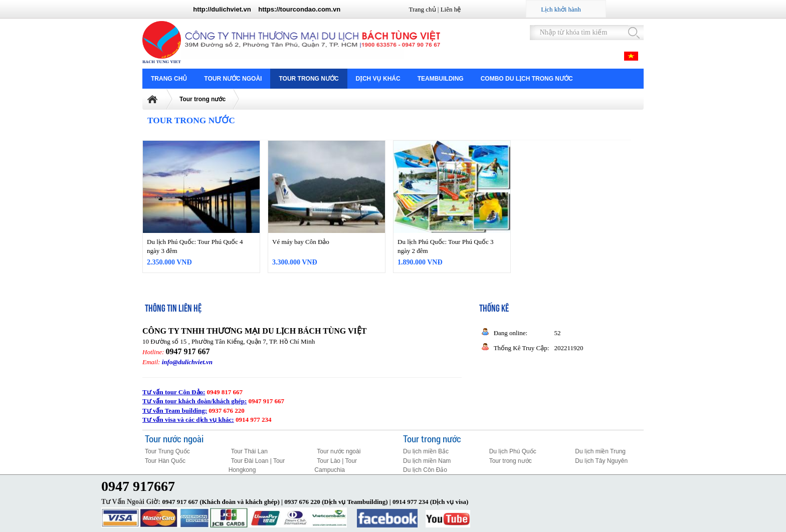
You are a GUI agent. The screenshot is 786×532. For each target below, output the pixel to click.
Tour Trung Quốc (167, 451)
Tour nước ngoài (233, 79)
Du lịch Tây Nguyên (601, 461)
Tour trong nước (309, 79)
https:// (269, 9)
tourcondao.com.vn (311, 9)
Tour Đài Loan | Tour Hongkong (257, 466)
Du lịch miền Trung (600, 451)
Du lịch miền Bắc (426, 451)
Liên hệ (451, 9)
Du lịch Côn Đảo (425, 470)
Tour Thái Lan (249, 451)
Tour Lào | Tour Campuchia (336, 466)
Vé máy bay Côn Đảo (301, 242)
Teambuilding (441, 79)
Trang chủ (422, 9)
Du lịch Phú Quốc (513, 451)
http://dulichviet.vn (222, 9)
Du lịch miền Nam (427, 461)
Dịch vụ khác (378, 79)
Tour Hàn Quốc (165, 461)
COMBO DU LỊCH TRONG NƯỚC (527, 79)
